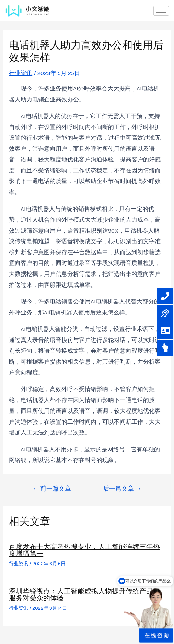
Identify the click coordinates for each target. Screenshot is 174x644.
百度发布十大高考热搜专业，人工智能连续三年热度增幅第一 (84, 550)
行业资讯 (21, 73)
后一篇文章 (122, 489)
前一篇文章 (52, 489)
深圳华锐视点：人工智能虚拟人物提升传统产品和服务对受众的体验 (84, 594)
